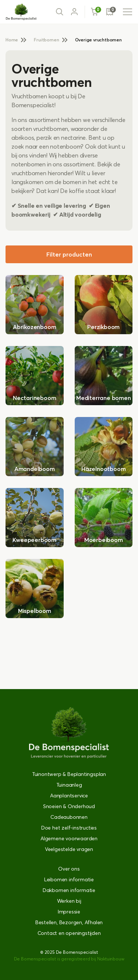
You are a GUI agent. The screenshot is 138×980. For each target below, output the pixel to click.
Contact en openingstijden (69, 933)
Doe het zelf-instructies (69, 828)
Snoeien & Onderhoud (69, 806)
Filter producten (69, 254)
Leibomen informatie (69, 879)
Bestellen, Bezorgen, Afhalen (69, 922)
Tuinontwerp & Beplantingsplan (69, 774)
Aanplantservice (69, 796)
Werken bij (69, 901)
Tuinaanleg (69, 785)
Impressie (69, 912)
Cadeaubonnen (69, 817)
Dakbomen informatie (69, 890)
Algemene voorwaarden (69, 838)
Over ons (69, 869)
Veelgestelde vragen (69, 849)
